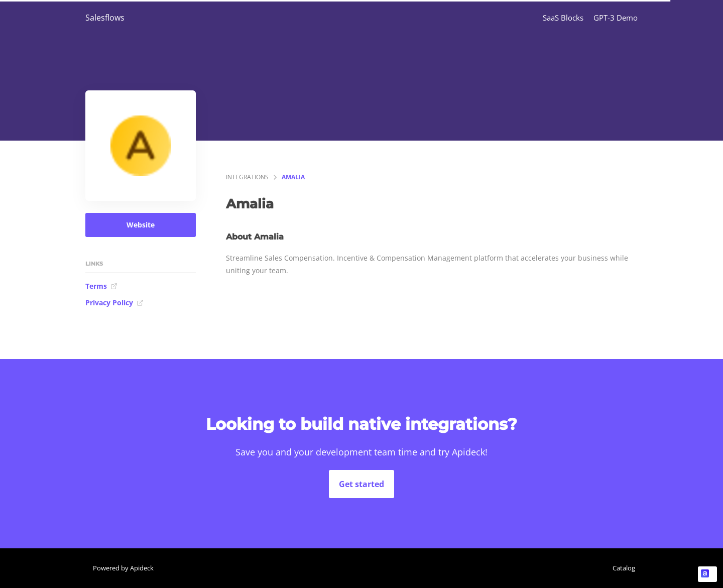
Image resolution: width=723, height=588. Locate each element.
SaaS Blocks (563, 18)
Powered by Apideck (123, 568)
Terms (101, 286)
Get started (361, 484)
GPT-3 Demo (616, 18)
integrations (247, 177)
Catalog (624, 568)
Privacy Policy (114, 303)
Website (141, 225)
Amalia (293, 177)
